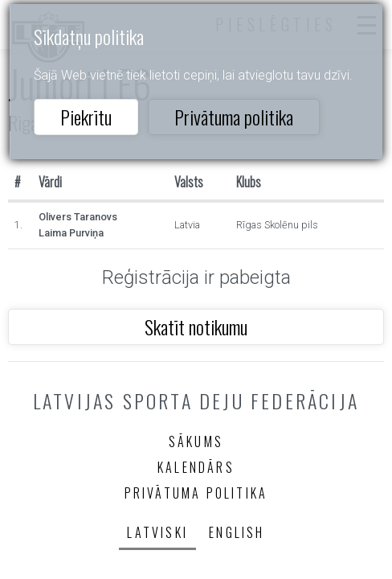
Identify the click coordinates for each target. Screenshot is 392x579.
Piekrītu (86, 117)
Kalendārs (196, 467)
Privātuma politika (234, 117)
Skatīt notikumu (196, 326)
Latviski (157, 532)
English (237, 532)
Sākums (196, 441)
